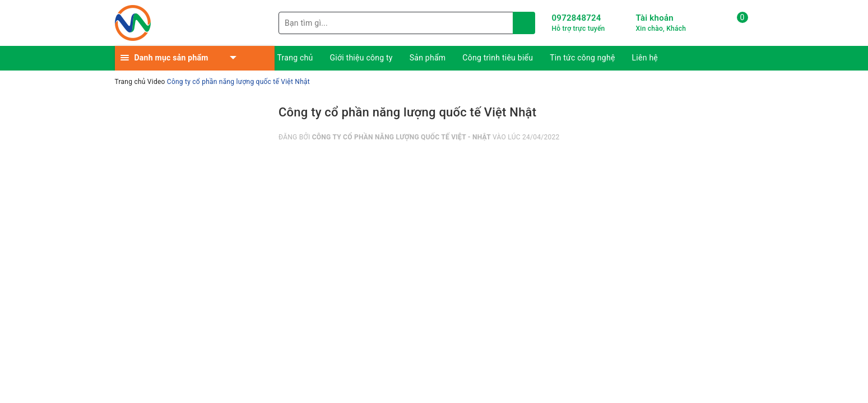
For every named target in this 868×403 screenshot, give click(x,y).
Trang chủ (295, 58)
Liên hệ (645, 58)
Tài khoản (655, 18)
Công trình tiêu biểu (498, 58)
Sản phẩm (428, 58)
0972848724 (577, 18)
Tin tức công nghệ (582, 58)
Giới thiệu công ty (361, 58)
